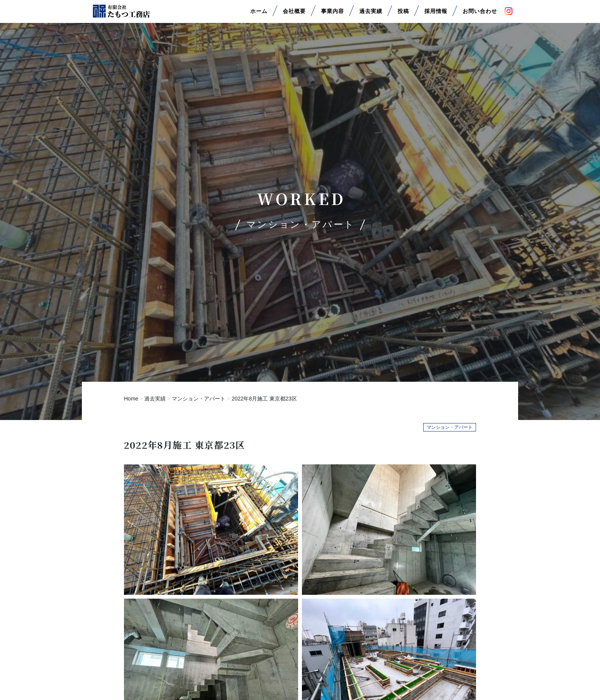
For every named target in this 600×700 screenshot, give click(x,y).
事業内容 (333, 15)
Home (131, 399)
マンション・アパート (199, 399)
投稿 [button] (403, 15)
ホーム (259, 15)
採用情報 (436, 15)
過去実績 (371, 15)
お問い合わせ (480, 15)
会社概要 (294, 15)
